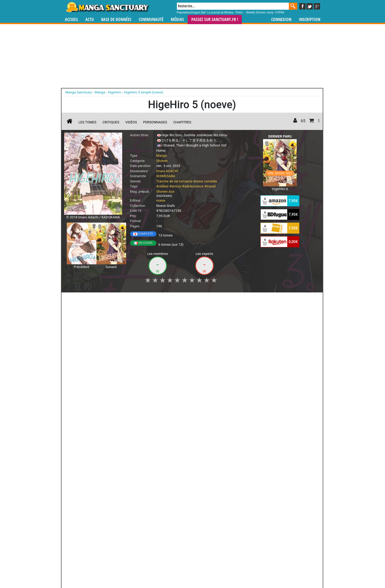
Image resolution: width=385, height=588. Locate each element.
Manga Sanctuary (125, 539)
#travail (210, 186)
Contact (222, 570)
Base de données (116, 20)
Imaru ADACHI (167, 171)
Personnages (155, 122)
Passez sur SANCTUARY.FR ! (215, 20)
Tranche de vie (167, 181)
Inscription (310, 20)
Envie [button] (153, 299)
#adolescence (193, 186)
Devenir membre (169, 570)
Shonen (162, 161)
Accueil (71, 20)
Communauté (151, 20)
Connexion (281, 20)
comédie (211, 181)
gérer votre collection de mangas (176, 543)
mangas (208, 539)
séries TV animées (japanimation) (267, 539)
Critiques (111, 122)
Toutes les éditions (149, 475)
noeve (161, 200)
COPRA (280, 12)
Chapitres (182, 122)
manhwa (220, 539)
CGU (212, 570)
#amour (175, 186)
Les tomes (88, 122)
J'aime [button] (78, 299)
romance (186, 181)
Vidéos (131, 122)
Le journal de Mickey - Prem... (226, 12)
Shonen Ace (165, 191)
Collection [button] (101, 299)
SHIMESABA (166, 176)
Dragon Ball (198, 12)
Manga (107, 7)
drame (198, 181)
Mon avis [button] (174, 299)
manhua (232, 539)
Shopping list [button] (128, 299)
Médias (177, 20)
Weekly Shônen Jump (260, 12)
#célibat (163, 186)
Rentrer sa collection (194, 570)
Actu (90, 20)
